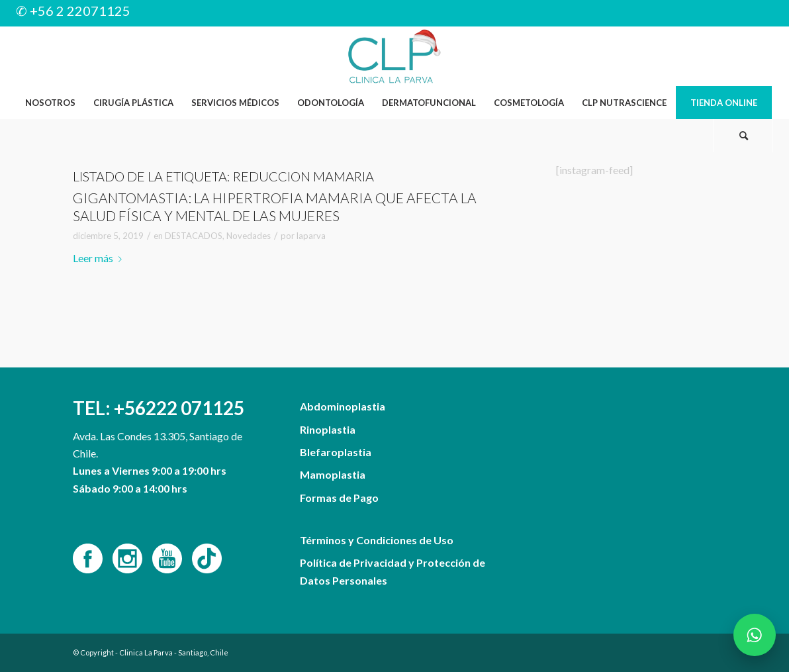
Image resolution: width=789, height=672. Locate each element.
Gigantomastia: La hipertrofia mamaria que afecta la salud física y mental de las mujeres (275, 207)
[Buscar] (743, 136)
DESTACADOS (194, 236)
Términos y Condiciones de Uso (377, 540)
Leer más (100, 258)
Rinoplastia (328, 429)
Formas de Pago (339, 498)
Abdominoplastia (343, 406)
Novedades (249, 236)
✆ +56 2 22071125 (73, 11)
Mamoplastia (333, 474)
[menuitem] (50, 103)
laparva (311, 236)
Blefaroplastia (336, 452)
